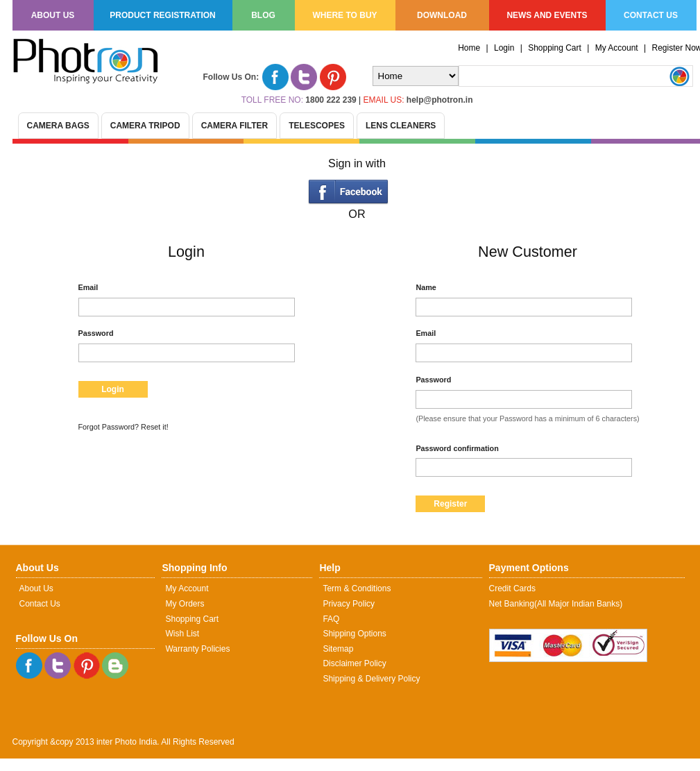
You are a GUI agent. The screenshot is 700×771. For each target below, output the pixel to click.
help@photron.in (440, 100)
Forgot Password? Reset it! (123, 427)
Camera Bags (58, 126)
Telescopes (317, 126)
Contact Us (40, 604)
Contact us (651, 15)
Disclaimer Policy (354, 663)
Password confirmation (457, 448)
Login (504, 48)
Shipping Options (354, 634)
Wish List (182, 634)
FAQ (331, 619)
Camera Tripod (145, 126)
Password (96, 333)
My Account (617, 48)
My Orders (185, 604)
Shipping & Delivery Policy (371, 679)
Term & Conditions (357, 588)
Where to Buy (344, 15)
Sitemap (338, 649)
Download (442, 15)
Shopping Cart (555, 48)
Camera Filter (235, 126)
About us (53, 15)
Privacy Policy (349, 604)
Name (426, 287)
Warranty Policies (197, 649)
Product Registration (162, 15)
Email (88, 287)
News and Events (547, 15)
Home (469, 48)
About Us (36, 588)
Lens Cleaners (401, 126)
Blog (263, 15)
